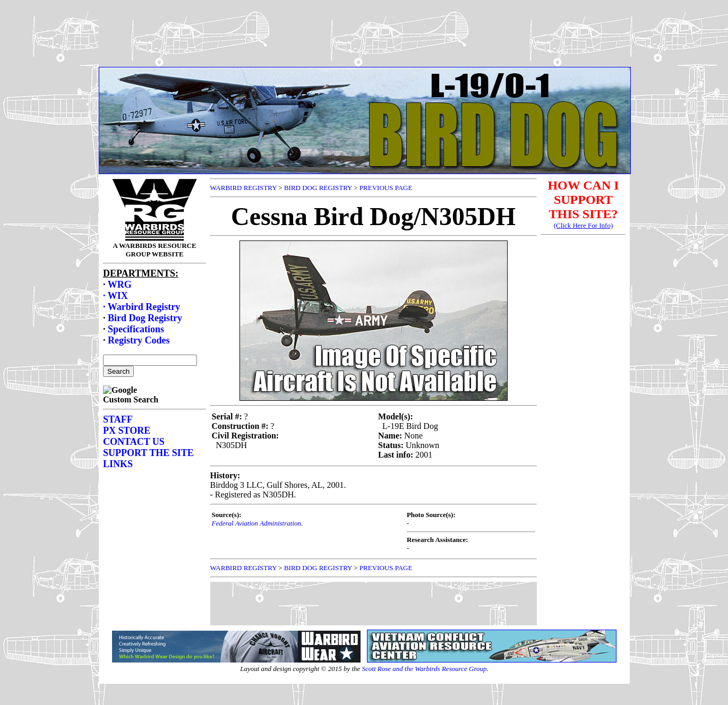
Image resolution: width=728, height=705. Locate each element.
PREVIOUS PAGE (386, 188)
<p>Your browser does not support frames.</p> (364, 44)
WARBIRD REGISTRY (244, 188)
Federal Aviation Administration (257, 523)
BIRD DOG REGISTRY (318, 188)
